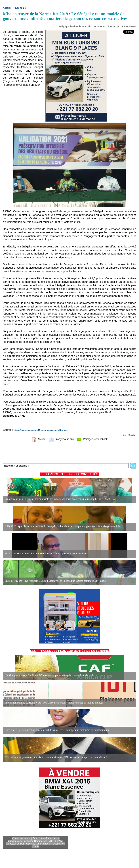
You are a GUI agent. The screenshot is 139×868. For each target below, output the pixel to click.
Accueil (7, 8)
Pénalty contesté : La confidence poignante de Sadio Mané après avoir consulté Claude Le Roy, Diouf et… (59, 499)
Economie (21, 8)
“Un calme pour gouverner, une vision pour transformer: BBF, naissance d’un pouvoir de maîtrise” (55, 757)
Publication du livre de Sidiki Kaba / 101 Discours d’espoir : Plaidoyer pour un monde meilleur (53, 703)
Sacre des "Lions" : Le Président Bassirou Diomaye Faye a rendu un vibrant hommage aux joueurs (55, 581)
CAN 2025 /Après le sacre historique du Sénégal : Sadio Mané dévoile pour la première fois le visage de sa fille (61, 526)
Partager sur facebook (94, 439)
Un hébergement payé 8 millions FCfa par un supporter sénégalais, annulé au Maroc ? (48, 675)
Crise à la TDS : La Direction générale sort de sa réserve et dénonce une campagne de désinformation (56, 730)
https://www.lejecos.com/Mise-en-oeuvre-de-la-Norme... (40, 430)
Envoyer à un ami (61, 439)
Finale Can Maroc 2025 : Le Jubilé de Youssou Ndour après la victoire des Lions (46, 554)
